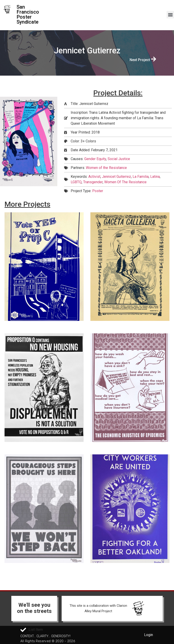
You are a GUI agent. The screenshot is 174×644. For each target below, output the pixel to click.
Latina (155, 177)
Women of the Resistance (106, 168)
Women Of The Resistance (125, 182)
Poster (98, 191)
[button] (170, 15)
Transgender (93, 182)
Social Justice (119, 159)
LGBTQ (76, 182)
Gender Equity (95, 159)
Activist (94, 177)
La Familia (141, 177)
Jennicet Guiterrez (116, 177)
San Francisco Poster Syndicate (28, 14)
